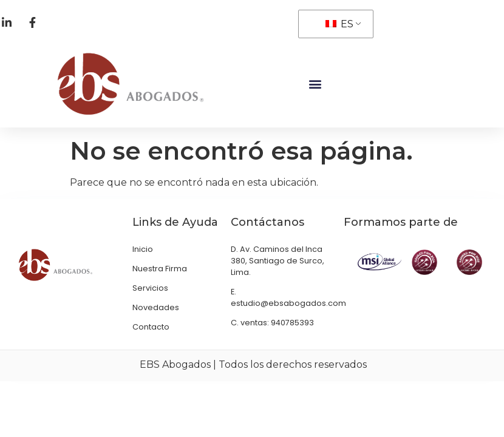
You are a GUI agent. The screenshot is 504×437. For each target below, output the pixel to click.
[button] (315, 80)
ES (339, 24)
